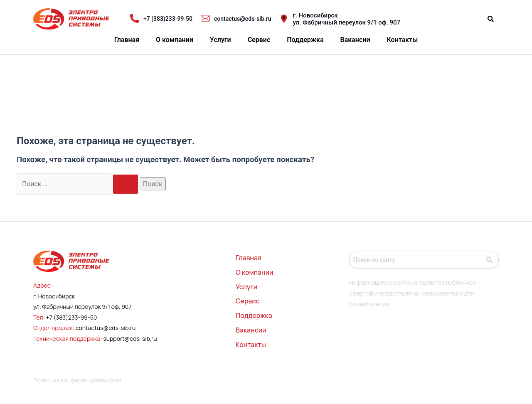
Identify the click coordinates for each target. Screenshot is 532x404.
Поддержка (305, 40)
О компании (175, 40)
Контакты (403, 40)
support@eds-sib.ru (130, 339)
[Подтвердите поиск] (126, 184)
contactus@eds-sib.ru (106, 328)
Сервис (259, 40)
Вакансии (355, 40)
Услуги (220, 40)
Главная (127, 40)
